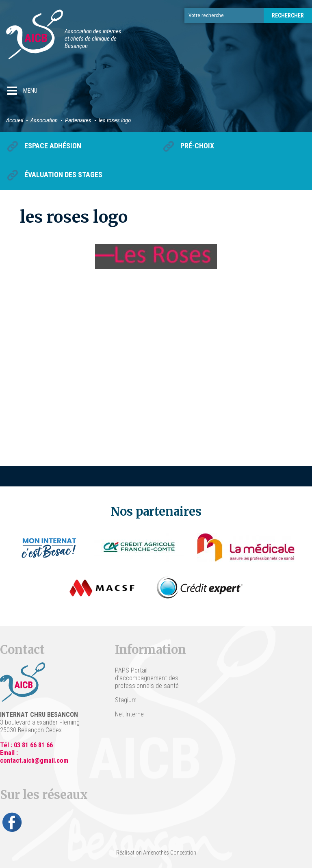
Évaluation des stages (63, 175)
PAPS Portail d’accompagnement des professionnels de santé (147, 678)
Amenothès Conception (170, 853)
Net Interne (129, 714)
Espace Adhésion (53, 146)
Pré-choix (197, 146)
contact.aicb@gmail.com (34, 761)
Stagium (126, 700)
